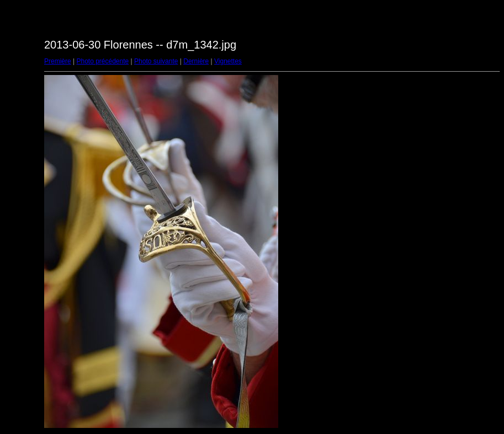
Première (58, 61)
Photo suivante (156, 61)
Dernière (196, 61)
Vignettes (228, 61)
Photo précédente (102, 61)
